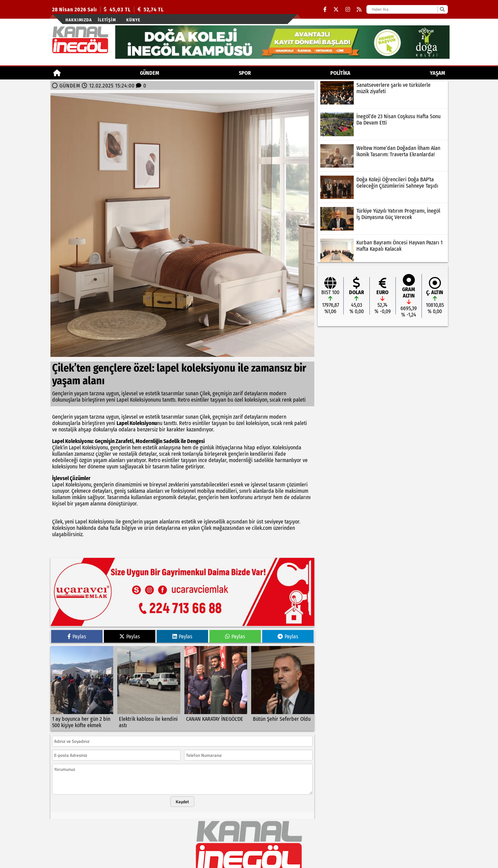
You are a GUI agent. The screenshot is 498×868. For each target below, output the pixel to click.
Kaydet (182, 798)
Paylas (77, 632)
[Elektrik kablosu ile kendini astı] (149, 684)
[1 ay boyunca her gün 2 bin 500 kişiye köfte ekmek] (82, 684)
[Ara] (442, 9)
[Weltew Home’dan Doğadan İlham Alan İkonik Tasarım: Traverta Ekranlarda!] (383, 156)
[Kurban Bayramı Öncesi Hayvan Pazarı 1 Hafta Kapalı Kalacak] (383, 250)
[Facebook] (325, 10)
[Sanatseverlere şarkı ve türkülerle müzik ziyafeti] (383, 93)
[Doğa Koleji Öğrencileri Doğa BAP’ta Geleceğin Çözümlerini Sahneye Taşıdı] (383, 187)
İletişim (107, 20)
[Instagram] (348, 10)
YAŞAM (438, 73)
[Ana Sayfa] (57, 73)
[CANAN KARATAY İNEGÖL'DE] (216, 684)
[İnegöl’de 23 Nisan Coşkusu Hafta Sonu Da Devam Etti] (383, 124)
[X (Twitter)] (336, 10)
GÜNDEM (150, 73)
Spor (245, 73)
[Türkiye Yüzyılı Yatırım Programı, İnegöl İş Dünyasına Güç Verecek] (383, 219)
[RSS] (359, 10)
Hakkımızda (79, 20)
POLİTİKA (340, 73)
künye (133, 20)
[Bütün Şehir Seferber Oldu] (283, 684)
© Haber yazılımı (249, 865)
